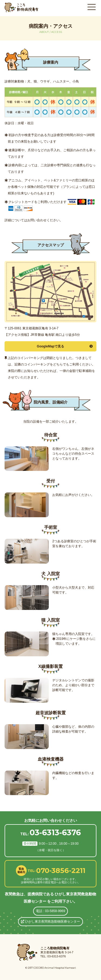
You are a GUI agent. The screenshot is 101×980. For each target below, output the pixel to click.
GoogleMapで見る (65, 346)
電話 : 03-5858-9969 (50, 911)
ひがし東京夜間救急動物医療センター (50, 922)
